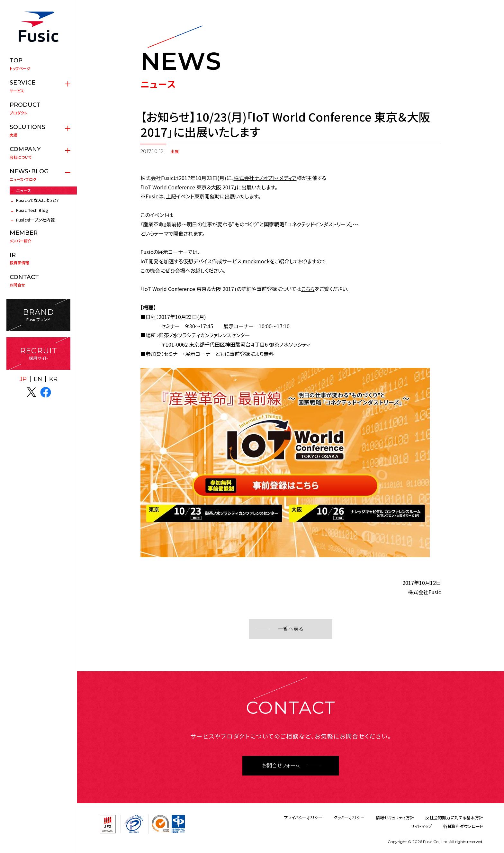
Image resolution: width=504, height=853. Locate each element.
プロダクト (38, 108)
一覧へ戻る (291, 629)
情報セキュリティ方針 (395, 817)
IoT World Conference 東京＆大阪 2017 (189, 187)
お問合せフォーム (281, 766)
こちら (308, 289)
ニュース (24, 191)
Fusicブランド (38, 315)
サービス (38, 86)
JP (23, 379)
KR (53, 379)
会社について (38, 153)
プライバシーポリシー (303, 817)
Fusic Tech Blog (32, 210)
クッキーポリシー (349, 817)
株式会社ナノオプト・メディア (265, 178)
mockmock (256, 261)
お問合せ (38, 281)
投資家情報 (38, 259)
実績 (38, 131)
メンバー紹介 (38, 236)
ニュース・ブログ (38, 175)
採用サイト (38, 354)
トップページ (38, 64)
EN (38, 379)
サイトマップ (421, 826)
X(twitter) (32, 392)
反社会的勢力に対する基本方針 (454, 817)
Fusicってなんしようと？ (37, 200)
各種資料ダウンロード (463, 826)
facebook (46, 392)
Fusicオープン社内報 (35, 220)
